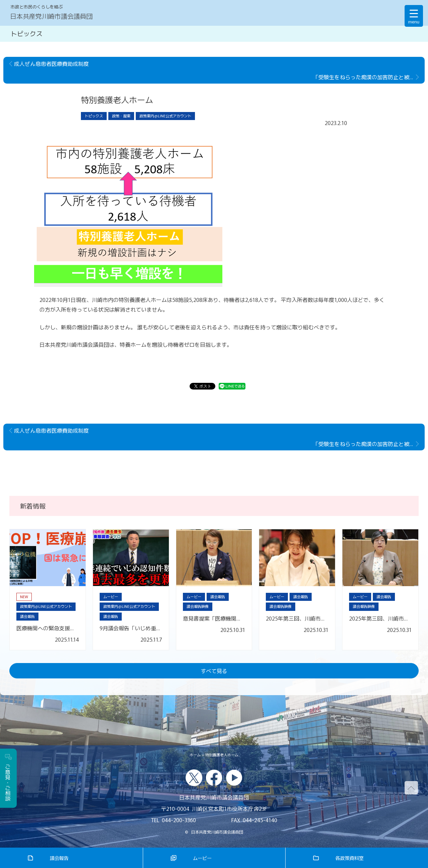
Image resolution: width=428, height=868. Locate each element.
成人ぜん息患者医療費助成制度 (51, 64)
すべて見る (214, 671)
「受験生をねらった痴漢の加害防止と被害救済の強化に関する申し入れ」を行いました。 (369, 77)
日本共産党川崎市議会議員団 (51, 16)
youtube (234, 778)
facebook (214, 778)
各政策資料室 (349, 858)
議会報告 (59, 858)
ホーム (195, 755)
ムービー (202, 858)
